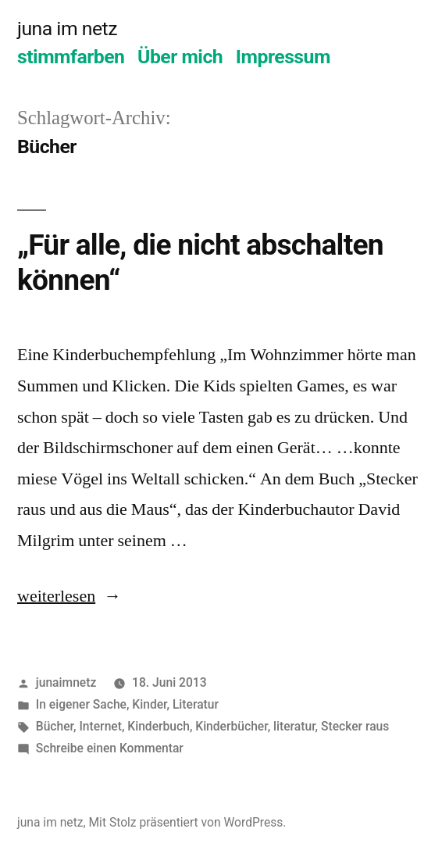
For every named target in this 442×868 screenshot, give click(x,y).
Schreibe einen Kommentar (110, 748)
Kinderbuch (159, 726)
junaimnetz (66, 682)
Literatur (196, 704)
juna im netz (67, 29)
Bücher (55, 726)
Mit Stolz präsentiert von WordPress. (187, 822)
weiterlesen (56, 596)
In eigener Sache (81, 704)
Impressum (283, 57)
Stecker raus (355, 726)
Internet (100, 726)
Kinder (149, 704)
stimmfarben (71, 57)
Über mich (180, 57)
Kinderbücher (231, 726)
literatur (294, 726)
